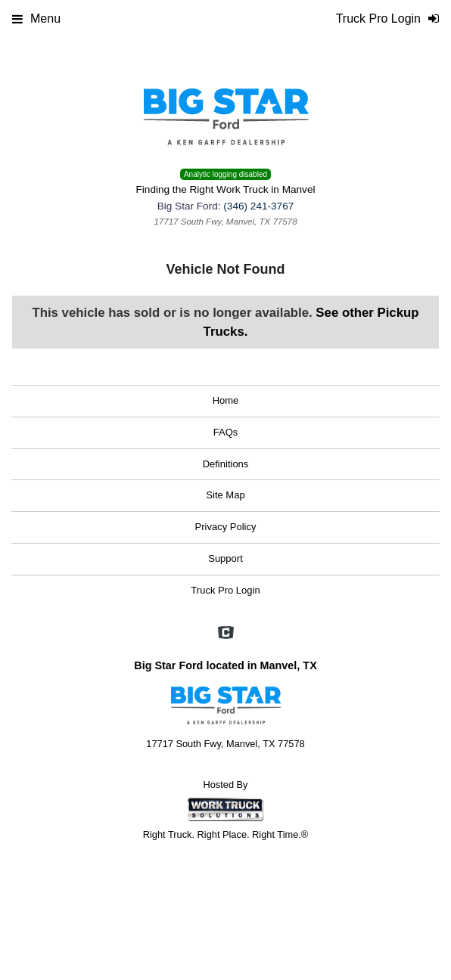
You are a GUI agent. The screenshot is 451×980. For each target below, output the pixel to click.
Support (225, 558)
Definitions (226, 464)
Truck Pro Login (225, 590)
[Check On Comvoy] (226, 634)
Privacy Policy (226, 527)
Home (226, 400)
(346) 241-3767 (258, 206)
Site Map (225, 495)
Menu (36, 19)
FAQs (226, 432)
